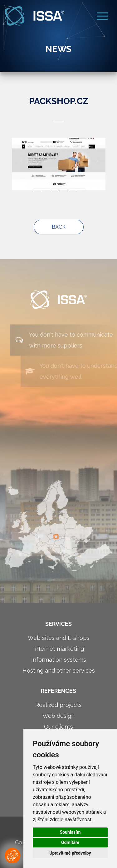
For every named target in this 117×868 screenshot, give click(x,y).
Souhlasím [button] (70, 832)
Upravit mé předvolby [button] (70, 853)
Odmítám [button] (70, 842)
